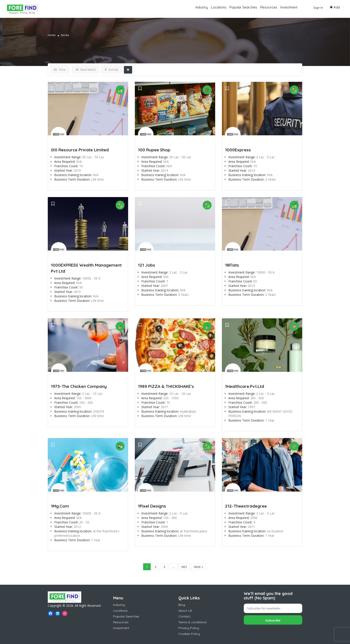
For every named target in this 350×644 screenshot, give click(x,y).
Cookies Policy (189, 634)
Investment (289, 7)
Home (52, 35)
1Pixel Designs (152, 506)
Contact (184, 616)
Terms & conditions (193, 622)
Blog (182, 605)
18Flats (232, 265)
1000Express (238, 150)
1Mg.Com (60, 506)
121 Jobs (147, 265)
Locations (219, 7)
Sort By (112, 70)
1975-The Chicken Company (79, 386)
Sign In (318, 8)
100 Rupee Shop (154, 150)
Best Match (86, 70)
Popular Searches (243, 7)
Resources (269, 7)
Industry (202, 7)
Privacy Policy (189, 628)
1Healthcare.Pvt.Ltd (245, 386)
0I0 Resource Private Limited (80, 150)
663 (184, 567)
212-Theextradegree (246, 506)
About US (185, 611)
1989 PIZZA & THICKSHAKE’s (166, 386)
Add (335, 7)
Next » (198, 567)
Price (60, 70)
